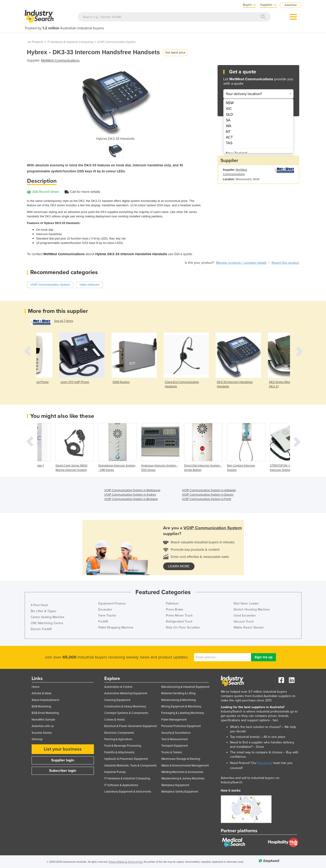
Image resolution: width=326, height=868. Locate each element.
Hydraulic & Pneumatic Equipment (126, 759)
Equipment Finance (112, 603)
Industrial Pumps (115, 772)
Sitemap (37, 739)
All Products (35, 42)
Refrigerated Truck (179, 621)
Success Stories (42, 733)
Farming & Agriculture (118, 739)
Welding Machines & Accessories (182, 772)
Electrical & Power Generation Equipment (131, 726)
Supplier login (63, 760)
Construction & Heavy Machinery (125, 706)
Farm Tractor (107, 615)
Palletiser (172, 603)
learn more (179, 566)
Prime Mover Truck (179, 615)
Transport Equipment (175, 746)
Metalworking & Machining (178, 700)
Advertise (291, 5)
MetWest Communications (60, 60)
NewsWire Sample (43, 720)
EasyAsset (265, 763)
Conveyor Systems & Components (126, 713)
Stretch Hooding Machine (252, 609)
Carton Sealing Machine (48, 617)
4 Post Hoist (39, 605)
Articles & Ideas (42, 693)
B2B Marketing (41, 706)
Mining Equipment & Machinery (181, 706)
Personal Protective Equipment (181, 726)
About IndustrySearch (45, 700)
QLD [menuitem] (229, 114)
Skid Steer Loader (246, 603)
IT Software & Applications (121, 785)
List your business (63, 749)
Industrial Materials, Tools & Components (130, 766)
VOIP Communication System (116, 42)
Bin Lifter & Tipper (44, 611)
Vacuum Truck (244, 621)
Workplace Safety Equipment (180, 792)
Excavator (105, 609)
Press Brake (175, 609)
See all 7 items (64, 321)
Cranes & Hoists (115, 720)
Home (36, 687)
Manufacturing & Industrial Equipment (185, 687)
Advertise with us (43, 726)
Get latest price (175, 52)
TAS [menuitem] (229, 143)
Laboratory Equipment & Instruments (128, 792)
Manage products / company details (241, 263)
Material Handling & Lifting (178, 693)
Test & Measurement (175, 739)
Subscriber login (63, 771)
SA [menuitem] (228, 120)
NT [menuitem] (228, 132)
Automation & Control (118, 687)
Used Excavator (245, 615)
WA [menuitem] (229, 126)
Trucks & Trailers (172, 752)
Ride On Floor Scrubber (183, 627)
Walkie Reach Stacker (249, 627)
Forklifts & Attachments (119, 752)
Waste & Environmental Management (185, 766)
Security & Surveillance (176, 733)
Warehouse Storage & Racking (181, 759)
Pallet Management (174, 720)
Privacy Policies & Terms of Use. (126, 862)
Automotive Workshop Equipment (126, 693)
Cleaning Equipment (117, 700)
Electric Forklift (41, 629)
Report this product (285, 263)
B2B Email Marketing (45, 713)
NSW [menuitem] (230, 103)
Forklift (103, 621)
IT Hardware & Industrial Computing (70, 42)
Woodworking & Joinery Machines (183, 778)
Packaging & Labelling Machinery (183, 713)
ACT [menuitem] (229, 137)
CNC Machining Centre (47, 623)
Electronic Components (119, 733)
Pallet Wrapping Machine (116, 627)
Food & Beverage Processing (123, 746)
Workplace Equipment (175, 785)
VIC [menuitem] (229, 109)
